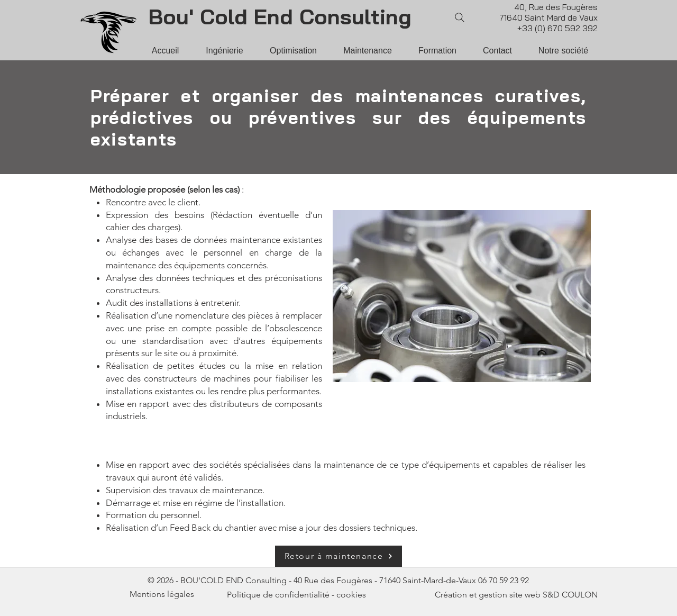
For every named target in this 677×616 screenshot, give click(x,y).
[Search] (460, 17)
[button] (563, 51)
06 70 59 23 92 (504, 580)
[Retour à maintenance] (338, 556)
